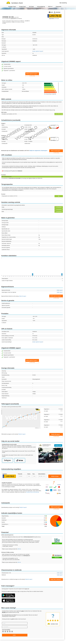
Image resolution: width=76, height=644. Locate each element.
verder (14, 635)
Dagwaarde (58, 7)
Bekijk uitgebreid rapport (32, 74)
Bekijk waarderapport (56, 507)
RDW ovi (50, 7)
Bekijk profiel (58, 445)
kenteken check (15, 3)
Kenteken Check (12, 7)
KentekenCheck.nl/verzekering (33, 492)
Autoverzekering (41, 7)
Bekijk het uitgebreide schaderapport (38, 151)
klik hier (19, 549)
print (52, 12)
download (58, 12)
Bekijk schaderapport (56, 151)
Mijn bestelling (63, 3)
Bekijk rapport (60, 290)
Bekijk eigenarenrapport (56, 296)
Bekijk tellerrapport (56, 435)
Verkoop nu (57, 543)
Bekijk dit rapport (23, 296)
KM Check (31, 7)
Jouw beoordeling (6, 630)
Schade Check (22, 7)
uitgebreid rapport (38, 51)
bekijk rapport (60, 573)
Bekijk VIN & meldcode (56, 579)
